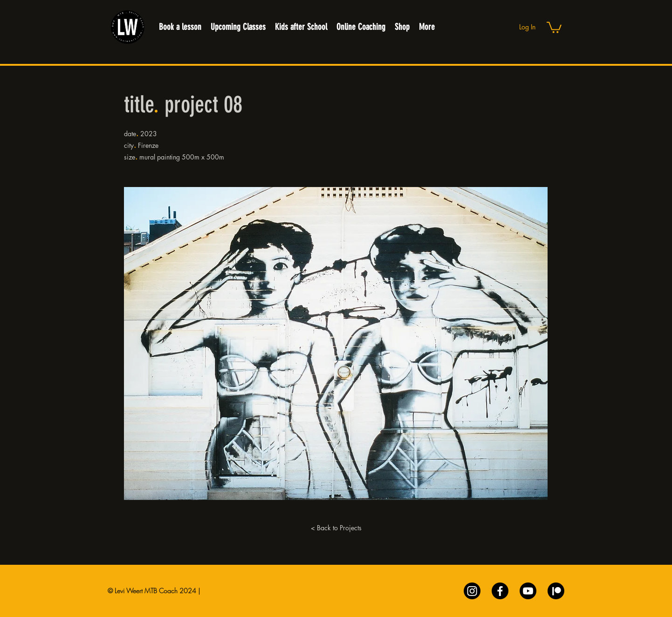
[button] (554, 27)
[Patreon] (556, 591)
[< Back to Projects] (336, 528)
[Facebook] (500, 591)
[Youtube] (528, 591)
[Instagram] (472, 591)
